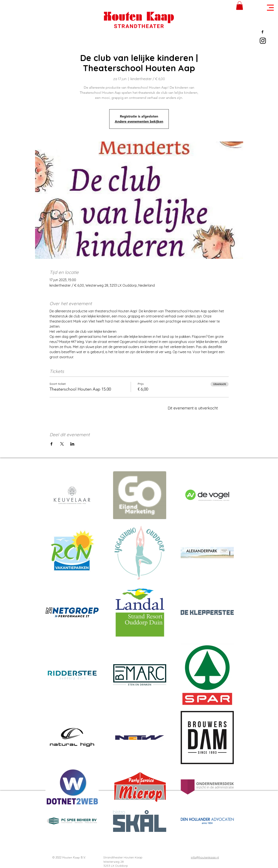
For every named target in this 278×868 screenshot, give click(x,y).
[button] (270, 8)
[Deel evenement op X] (62, 444)
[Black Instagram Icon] (263, 41)
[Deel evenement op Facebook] (52, 444)
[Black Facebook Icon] (262, 32)
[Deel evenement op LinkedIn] (72, 444)
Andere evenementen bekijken (139, 121)
